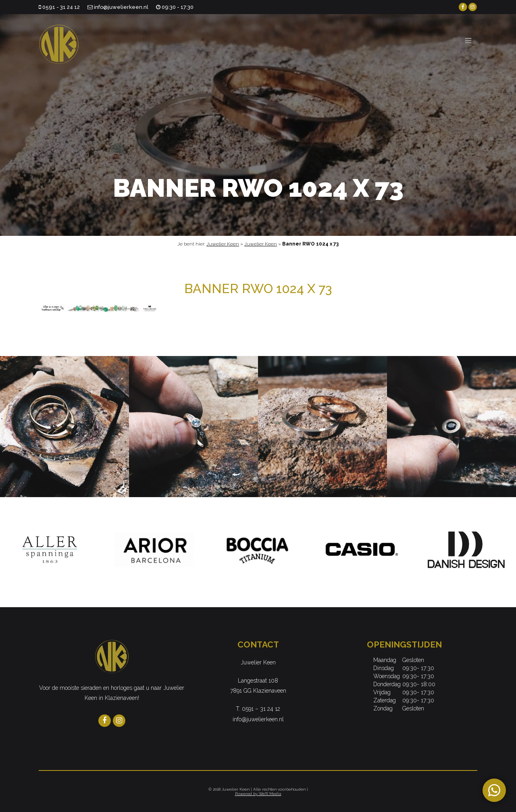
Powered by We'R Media (258, 794)
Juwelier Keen (223, 244)
